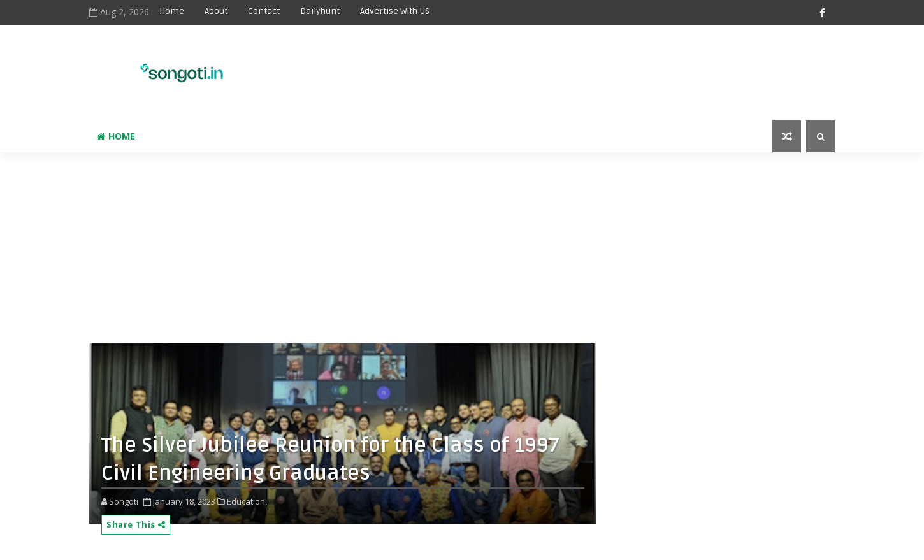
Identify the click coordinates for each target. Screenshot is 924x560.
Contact (264, 11)
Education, (247, 501)
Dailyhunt (320, 11)
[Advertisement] (519, 65)
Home (172, 11)
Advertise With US (395, 11)
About (216, 11)
